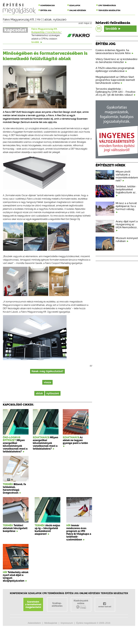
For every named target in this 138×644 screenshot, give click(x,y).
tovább (37, 42)
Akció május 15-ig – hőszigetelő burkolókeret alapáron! (47, 530)
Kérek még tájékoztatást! (47, 371)
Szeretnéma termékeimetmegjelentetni (33, 604)
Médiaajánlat (51, 623)
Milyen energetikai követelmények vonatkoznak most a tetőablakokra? (15, 446)
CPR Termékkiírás (53, 593)
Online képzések (78, 10)
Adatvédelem (34, 623)
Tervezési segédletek (109, 10)
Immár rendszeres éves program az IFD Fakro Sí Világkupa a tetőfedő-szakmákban (79, 532)
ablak (48, 20)
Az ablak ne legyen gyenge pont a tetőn (75, 440)
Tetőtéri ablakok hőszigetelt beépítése (15, 528)
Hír (39, 20)
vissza (47, 382)
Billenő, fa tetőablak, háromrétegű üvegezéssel (14, 488)
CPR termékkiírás (107, 5)
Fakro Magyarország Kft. (19, 20)
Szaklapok (75, 5)
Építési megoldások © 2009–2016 (93, 623)
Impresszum (67, 623)
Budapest (36, 32)
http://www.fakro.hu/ (51, 32)
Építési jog (46, 10)
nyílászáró (60, 20)
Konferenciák (48, 5)
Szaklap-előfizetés (57, 605)
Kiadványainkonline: (81, 604)
